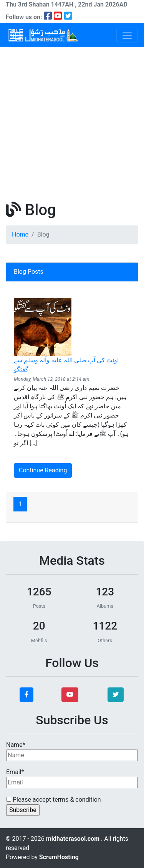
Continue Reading (43, 470)
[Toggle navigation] (127, 35)
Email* (72, 778)
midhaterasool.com (74, 839)
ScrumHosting (59, 857)
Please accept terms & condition (54, 800)
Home (20, 234)
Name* (72, 751)
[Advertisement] (72, 123)
